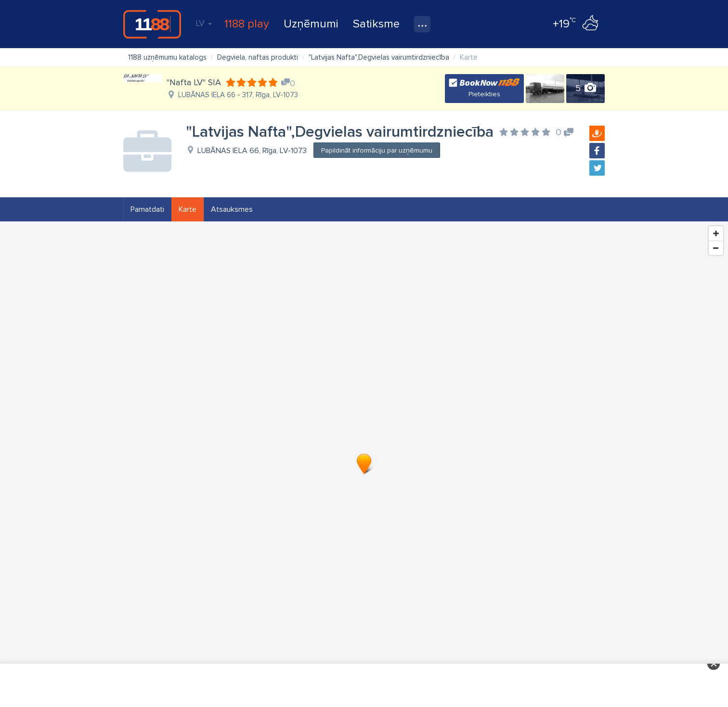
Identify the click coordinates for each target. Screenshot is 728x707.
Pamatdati (147, 209)
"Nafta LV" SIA (194, 82)
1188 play (247, 24)
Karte (188, 209)
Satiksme (376, 24)
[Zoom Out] (716, 248)
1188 (152, 24)
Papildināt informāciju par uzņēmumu (377, 150)
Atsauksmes (232, 209)
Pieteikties (484, 94)
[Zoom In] (716, 233)
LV (204, 23)
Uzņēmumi (311, 24)
